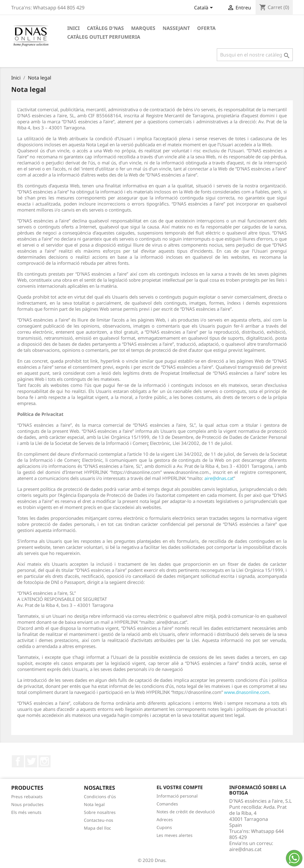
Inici (73, 28)
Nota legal (94, 804)
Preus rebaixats (27, 797)
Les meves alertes (175, 835)
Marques (143, 28)
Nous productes (27, 804)
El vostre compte (180, 787)
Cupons (164, 827)
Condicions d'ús (100, 797)
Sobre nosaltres (100, 812)
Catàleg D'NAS (105, 28)
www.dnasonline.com (247, 692)
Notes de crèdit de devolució (186, 812)
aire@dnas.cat (219, 478)
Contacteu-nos (99, 820)
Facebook (18, 761)
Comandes (167, 804)
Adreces (165, 819)
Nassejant (176, 28)
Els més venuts (26, 812)
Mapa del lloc (97, 828)
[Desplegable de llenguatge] (205, 8)
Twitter (31, 761)
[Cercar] (255, 55)
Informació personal (177, 796)
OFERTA (206, 28)
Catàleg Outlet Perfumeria (104, 37)
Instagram (45, 761)
